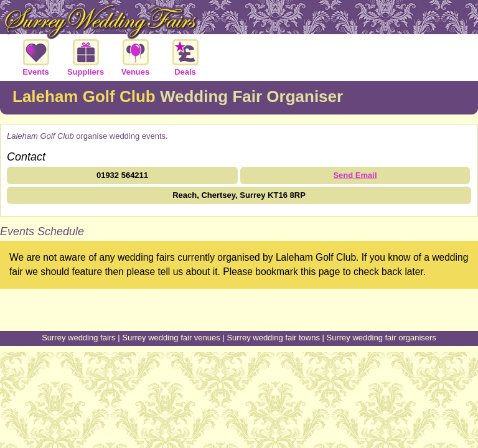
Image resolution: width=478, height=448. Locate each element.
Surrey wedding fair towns (273, 338)
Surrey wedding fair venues (171, 338)
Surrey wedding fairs (79, 338)
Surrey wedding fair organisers (382, 338)
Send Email (355, 175)
